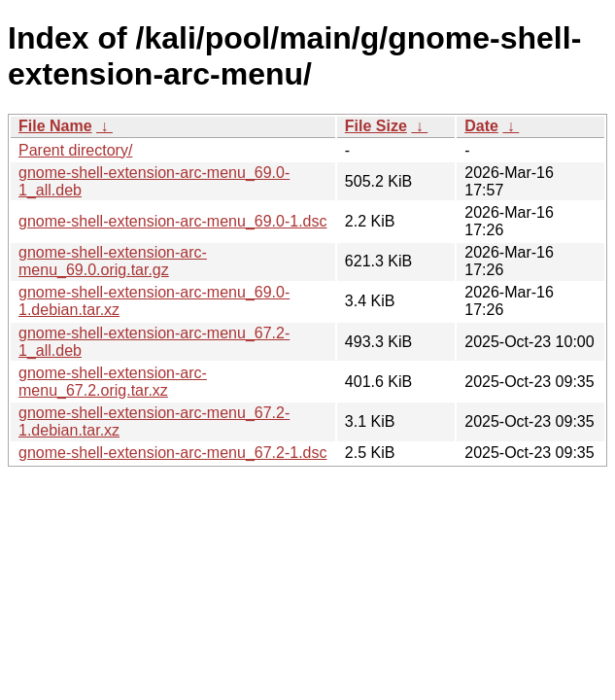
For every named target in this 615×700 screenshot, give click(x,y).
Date (481, 126)
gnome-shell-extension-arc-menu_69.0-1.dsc (173, 221)
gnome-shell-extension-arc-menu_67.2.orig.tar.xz (113, 382)
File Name (55, 126)
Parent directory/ (75, 150)
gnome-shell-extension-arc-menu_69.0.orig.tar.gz (113, 261)
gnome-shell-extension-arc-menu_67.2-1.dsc (173, 453)
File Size (376, 126)
